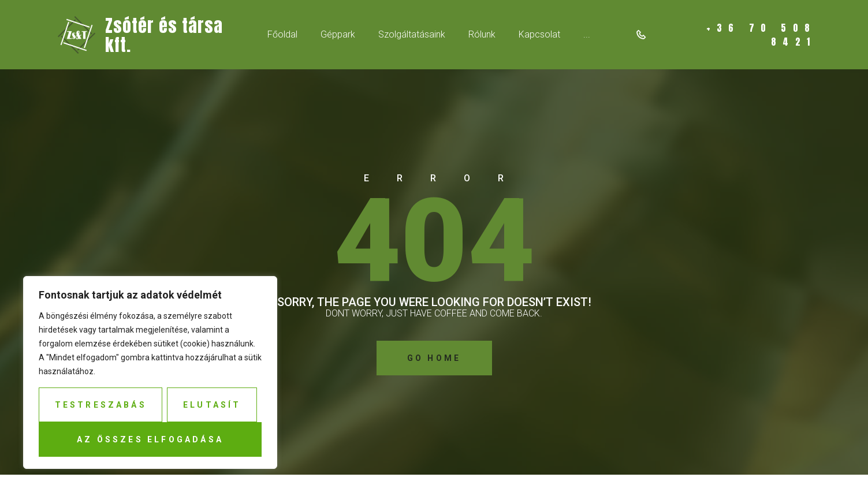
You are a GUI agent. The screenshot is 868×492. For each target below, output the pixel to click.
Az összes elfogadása (150, 439)
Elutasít (212, 405)
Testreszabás (101, 405)
